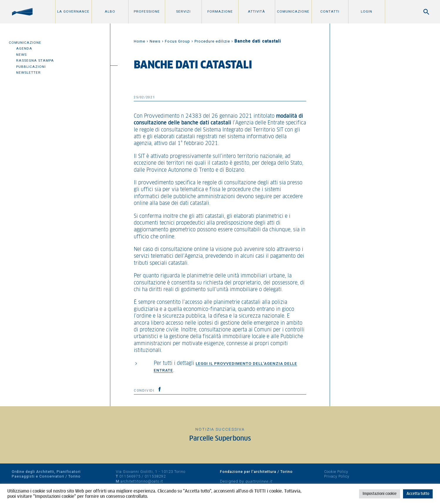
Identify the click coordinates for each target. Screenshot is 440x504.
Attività (257, 11)
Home (139, 41)
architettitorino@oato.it (142, 481)
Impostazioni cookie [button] (380, 494)
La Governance (73, 11)
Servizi (183, 11)
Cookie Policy (336, 472)
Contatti (330, 11)
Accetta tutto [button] (418, 494)
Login (367, 11)
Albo (110, 11)
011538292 (155, 476)
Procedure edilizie (212, 41)
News (21, 55)
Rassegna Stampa (35, 60)
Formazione (220, 11)
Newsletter (28, 73)
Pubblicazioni (31, 67)
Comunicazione (293, 11)
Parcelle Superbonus (220, 439)
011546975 (130, 476)
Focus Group (177, 41)
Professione (147, 11)
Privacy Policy (337, 476)
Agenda (24, 48)
